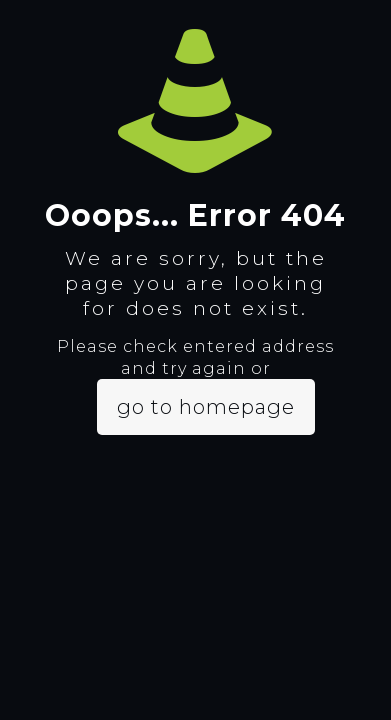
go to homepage (206, 407)
